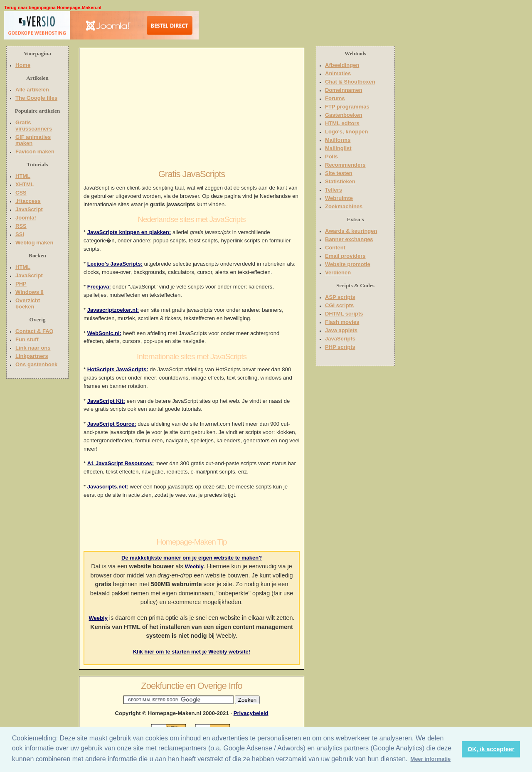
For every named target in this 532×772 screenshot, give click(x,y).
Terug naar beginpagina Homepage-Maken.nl (53, 7)
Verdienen (338, 273)
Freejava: (99, 287)
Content (335, 248)
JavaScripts (340, 339)
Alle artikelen (32, 90)
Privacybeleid (251, 713)
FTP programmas (347, 107)
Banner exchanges (349, 239)
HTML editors (342, 123)
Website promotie (348, 264)
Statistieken (340, 181)
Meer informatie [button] (431, 759)
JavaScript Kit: (106, 401)
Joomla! (26, 218)
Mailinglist (338, 148)
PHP (21, 284)
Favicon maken (35, 152)
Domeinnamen (344, 90)
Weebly (194, 566)
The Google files (36, 98)
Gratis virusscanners (34, 126)
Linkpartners (32, 356)
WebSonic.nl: (104, 333)
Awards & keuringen (351, 231)
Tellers (334, 190)
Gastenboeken (344, 115)
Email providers (345, 256)
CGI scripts (339, 305)
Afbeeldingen (342, 65)
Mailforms (338, 140)
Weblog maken (34, 243)
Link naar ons (33, 348)
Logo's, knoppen (346, 132)
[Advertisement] (252, 27)
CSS (21, 193)
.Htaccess (28, 201)
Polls (331, 157)
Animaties (338, 73)
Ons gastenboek (36, 364)
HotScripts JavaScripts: (118, 369)
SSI (20, 234)
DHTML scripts (344, 314)
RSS (21, 226)
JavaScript (29, 209)
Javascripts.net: (108, 487)
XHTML (25, 184)
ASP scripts (340, 297)
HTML (23, 176)
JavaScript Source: (112, 424)
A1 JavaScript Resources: (121, 463)
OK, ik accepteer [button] (491, 749)
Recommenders (345, 165)
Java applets (341, 330)
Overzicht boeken (28, 303)
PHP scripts (340, 347)
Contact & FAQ (34, 331)
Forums (335, 98)
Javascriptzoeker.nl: (113, 310)
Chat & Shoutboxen (350, 82)
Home (23, 65)
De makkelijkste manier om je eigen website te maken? (192, 558)
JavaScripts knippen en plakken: (129, 232)
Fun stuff (27, 339)
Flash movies (342, 322)
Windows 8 (30, 292)
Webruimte (339, 198)
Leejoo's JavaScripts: (115, 264)
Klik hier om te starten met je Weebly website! (192, 652)
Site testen (339, 173)
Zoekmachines (344, 206)
